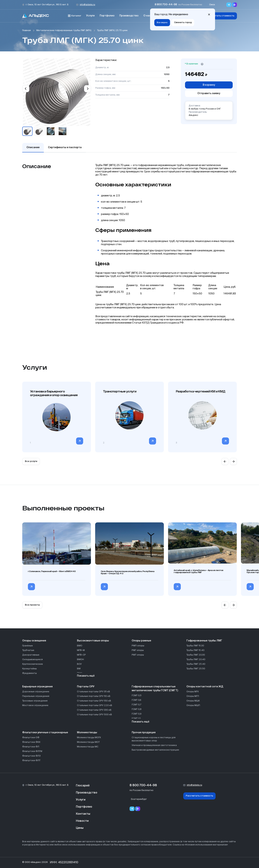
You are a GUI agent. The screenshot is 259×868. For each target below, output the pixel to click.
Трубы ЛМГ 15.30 (195, 646)
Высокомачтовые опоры (93, 641)
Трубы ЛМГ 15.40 (195, 650)
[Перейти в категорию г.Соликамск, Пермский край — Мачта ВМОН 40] (31, 587)
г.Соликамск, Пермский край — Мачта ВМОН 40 (52, 571)
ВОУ (79, 664)
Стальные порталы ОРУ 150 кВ (94, 701)
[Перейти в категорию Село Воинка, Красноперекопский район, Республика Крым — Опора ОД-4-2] (104, 587)
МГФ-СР (81, 655)
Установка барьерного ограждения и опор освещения (54, 393)
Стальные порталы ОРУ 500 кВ (94, 715)
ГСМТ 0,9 (137, 714)
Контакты (83, 814)
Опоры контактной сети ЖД (205, 687)
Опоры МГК (193, 692)
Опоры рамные (141, 641)
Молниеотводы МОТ (88, 742)
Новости (82, 821)
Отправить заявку (209, 93)
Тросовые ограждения (35, 701)
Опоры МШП (193, 705)
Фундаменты (29, 673)
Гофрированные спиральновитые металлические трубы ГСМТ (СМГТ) (155, 689)
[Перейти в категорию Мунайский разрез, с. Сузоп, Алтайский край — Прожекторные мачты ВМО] (250, 587)
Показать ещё (86, 676)
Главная (26, 30)
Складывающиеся (32, 660)
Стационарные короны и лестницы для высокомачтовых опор (154, 739)
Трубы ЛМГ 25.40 (196, 664)
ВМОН (80, 660)
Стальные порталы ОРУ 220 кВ (95, 705)
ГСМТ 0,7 (136, 705)
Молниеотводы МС (88, 747)
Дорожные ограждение (36, 692)
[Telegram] (132, 809)
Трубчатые (28, 650)
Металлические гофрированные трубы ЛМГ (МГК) (64, 30)
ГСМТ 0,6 (136, 700)
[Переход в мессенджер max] (234, 5)
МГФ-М (81, 650)
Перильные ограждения (36, 696)
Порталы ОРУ (86, 687)
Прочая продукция (144, 733)
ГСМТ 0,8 (137, 709)
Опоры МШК (193, 701)
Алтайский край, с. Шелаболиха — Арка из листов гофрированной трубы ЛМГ (198, 571)
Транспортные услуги (120, 391)
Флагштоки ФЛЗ (31, 756)
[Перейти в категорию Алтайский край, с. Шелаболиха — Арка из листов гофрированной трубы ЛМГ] (177, 587)
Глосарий (83, 786)
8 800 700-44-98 (166, 5)
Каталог (75, 16)
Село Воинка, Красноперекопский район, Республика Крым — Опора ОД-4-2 (128, 572)
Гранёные (28, 646)
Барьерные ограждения (37, 687)
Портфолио (107, 16)
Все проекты (32, 605)
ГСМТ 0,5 (137, 696)
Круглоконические (33, 664)
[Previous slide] (26, 89)
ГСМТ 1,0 (136, 719)
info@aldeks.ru (87, 5)
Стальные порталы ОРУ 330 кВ (94, 710)
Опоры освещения (34, 641)
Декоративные (31, 655)
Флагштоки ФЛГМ (32, 751)
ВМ (79, 669)
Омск (212, 5)
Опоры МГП (193, 696)
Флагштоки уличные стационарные (45, 733)
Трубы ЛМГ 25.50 (196, 669)
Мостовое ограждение (35, 705)
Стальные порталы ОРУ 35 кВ (93, 692)
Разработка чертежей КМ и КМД (200, 391)
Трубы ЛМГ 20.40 (196, 660)
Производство (129, 16)
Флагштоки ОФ (31, 738)
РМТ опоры (138, 655)
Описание (33, 147)
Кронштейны (29, 669)
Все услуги (31, 461)
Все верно (162, 23)
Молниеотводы (87, 733)
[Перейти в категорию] (80, 441)
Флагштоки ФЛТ (31, 761)
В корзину (209, 85)
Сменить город (183, 23)
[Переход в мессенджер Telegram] (229, 5)
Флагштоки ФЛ (31, 747)
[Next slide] (88, 89)
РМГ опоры (138, 650)
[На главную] (36, 16)
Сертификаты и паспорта (65, 147)
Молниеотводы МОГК (89, 738)
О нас (147, 16)
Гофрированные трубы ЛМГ (204, 641)
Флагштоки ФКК (31, 742)
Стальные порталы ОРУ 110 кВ (94, 696)
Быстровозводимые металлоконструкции (155, 750)
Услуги (90, 16)
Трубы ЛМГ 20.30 (196, 655)
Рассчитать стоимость (221, 16)
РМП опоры (138, 646)
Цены (80, 828)
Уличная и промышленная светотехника (154, 745)
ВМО (80, 646)
